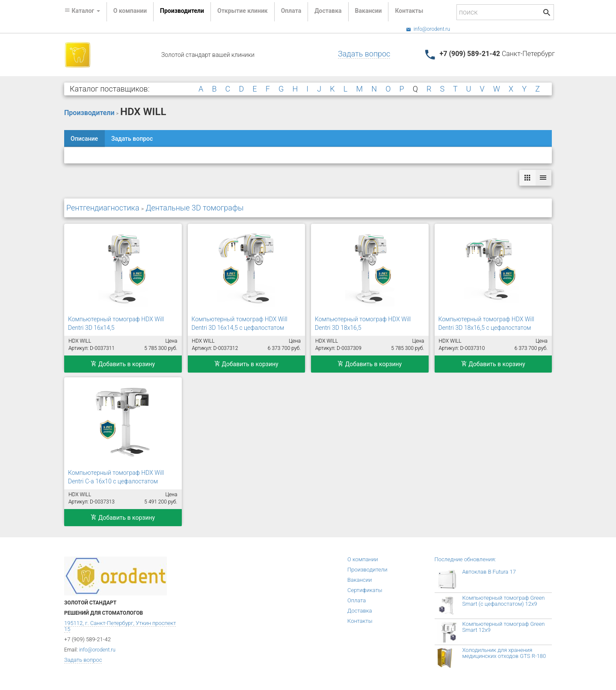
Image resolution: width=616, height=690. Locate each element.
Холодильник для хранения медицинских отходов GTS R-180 (504, 653)
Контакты (409, 11)
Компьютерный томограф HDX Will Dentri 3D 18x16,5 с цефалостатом (486, 323)
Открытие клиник (243, 11)
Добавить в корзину (123, 364)
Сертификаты (365, 590)
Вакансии (369, 11)
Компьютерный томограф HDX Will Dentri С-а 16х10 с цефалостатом (116, 477)
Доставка (328, 11)
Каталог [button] (82, 11)
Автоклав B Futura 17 (489, 572)
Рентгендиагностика (103, 208)
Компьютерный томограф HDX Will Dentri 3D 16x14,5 (116, 323)
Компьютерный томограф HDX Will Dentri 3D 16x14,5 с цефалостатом (240, 323)
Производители (182, 11)
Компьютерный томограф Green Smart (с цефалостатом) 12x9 (504, 601)
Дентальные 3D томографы (194, 208)
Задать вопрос (364, 54)
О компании (130, 11)
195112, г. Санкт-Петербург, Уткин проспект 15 (120, 626)
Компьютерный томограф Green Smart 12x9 (504, 627)
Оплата (291, 11)
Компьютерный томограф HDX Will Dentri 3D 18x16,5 (363, 323)
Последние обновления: (465, 559)
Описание (84, 139)
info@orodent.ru (428, 29)
